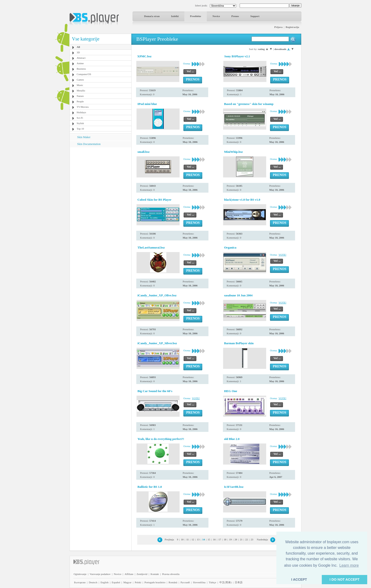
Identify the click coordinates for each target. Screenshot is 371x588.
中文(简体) (225, 582)
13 (198, 539)
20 (236, 539)
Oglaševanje (80, 574)
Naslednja (262, 539)
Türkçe (212, 582)
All (78, 47)
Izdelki (175, 16)
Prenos (235, 16)
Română (173, 582)
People (80, 101)
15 (209, 539)
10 (182, 539)
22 (247, 539)
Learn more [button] (349, 565)
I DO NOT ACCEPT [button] (345, 579)
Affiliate (129, 574)
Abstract (81, 58)
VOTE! (282, 255)
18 (225, 539)
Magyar (127, 582)
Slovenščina (199, 582)
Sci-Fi (80, 118)
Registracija (292, 27)
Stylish (80, 123)
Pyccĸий (185, 582)
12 (193, 539)
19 (230, 539)
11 (187, 539)
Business (81, 69)
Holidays (81, 112)
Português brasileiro (155, 582)
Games (80, 80)
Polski (138, 582)
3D (78, 52)
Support (255, 16)
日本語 (239, 582)
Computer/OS (84, 74)
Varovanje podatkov (100, 574)
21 (241, 539)
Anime (80, 63)
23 (252, 539)
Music (80, 85)
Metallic (81, 90)
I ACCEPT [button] (299, 579)
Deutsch (93, 582)
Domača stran (152, 16)
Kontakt (155, 574)
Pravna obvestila (171, 574)
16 (214, 539)
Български (80, 582)
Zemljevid (142, 574)
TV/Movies (83, 107)
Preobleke (196, 16)
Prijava (278, 27)
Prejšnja (169, 539)
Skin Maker (84, 137)
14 (204, 539)
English (105, 582)
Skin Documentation (89, 144)
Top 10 (80, 129)
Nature (80, 96)
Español (116, 582)
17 (220, 539)
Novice (216, 16)
